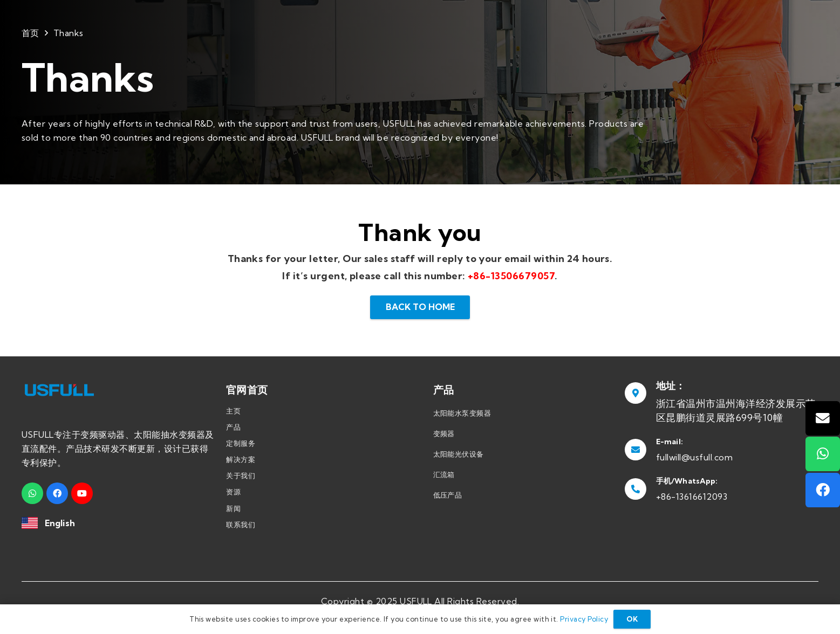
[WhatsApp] (32, 493)
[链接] (30, 523)
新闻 (233, 508)
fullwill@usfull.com (694, 457)
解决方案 (241, 459)
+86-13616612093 (692, 497)
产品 (233, 427)
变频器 (444, 433)
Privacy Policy (584, 619)
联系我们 (241, 525)
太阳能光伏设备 (459, 454)
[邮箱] (823, 418)
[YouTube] (82, 493)
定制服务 (241, 443)
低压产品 (448, 495)
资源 (233, 492)
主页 (233, 411)
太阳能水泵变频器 (462, 413)
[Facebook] (57, 493)
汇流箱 (444, 474)
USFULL (416, 601)
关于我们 (241, 475)
